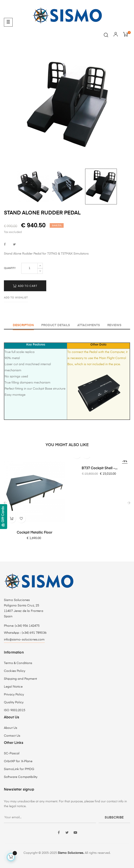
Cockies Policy (15, 671)
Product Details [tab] (56, 325)
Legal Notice (13, 687)
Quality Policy (14, 702)
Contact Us (12, 736)
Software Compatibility (21, 777)
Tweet (14, 245)
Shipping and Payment (20, 679)
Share (5, 245)
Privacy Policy (14, 695)
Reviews (114, 325)
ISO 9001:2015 (15, 710)
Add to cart (25, 286)
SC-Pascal (12, 753)
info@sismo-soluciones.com (24, 640)
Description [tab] (23, 325)
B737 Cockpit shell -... (100, 468)
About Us (11, 728)
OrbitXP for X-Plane (18, 761)
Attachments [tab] (89, 325)
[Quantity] (29, 268)
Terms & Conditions (18, 663)
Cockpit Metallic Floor (35, 533)
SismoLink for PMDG (19, 769)
